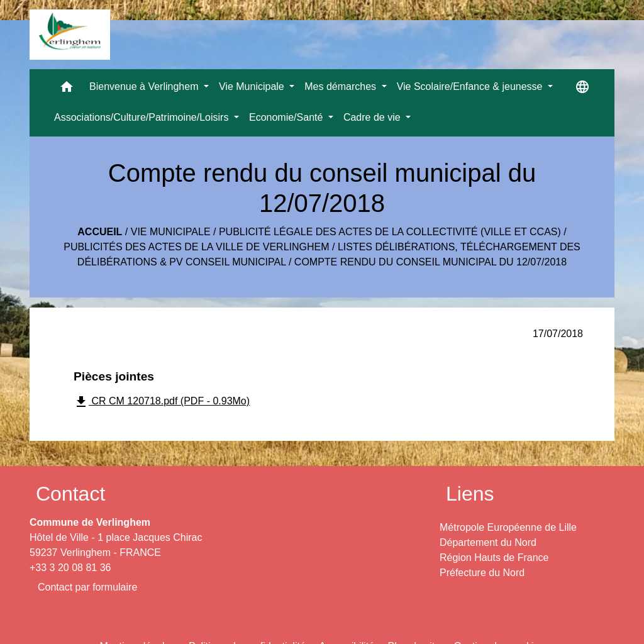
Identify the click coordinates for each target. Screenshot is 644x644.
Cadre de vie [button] (373, 117)
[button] (67, 90)
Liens (470, 494)
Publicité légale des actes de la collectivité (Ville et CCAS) (390, 232)
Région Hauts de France (494, 558)
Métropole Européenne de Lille (508, 527)
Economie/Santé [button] (287, 117)
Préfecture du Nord (482, 573)
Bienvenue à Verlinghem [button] (145, 86)
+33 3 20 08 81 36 (70, 568)
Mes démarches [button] (341, 86)
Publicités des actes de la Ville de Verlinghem (196, 247)
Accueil (100, 232)
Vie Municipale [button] (253, 86)
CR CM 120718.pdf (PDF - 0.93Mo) (162, 402)
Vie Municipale (171, 232)
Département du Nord (488, 542)
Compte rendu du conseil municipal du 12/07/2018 (430, 262)
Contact (70, 494)
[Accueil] (70, 35)
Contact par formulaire (87, 587)
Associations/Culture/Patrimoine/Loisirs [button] (143, 117)
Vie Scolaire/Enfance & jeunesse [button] (471, 86)
